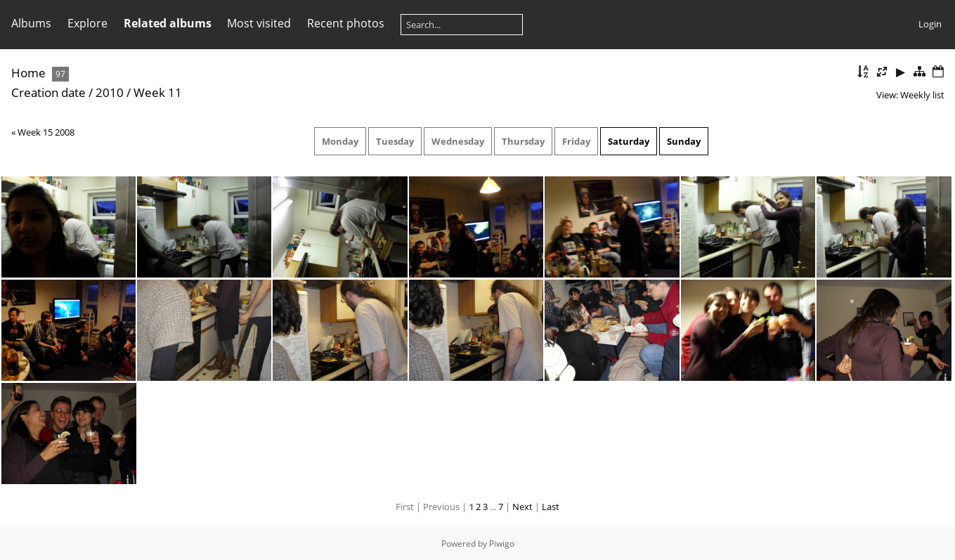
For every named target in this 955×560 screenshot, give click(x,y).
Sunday (684, 141)
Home (28, 73)
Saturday (629, 141)
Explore (87, 23)
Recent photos (346, 23)
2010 (110, 92)
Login (930, 24)
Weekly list (922, 95)
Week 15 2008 (46, 132)
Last (551, 507)
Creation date (48, 92)
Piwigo (502, 543)
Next (522, 507)
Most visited (259, 23)
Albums (31, 23)
